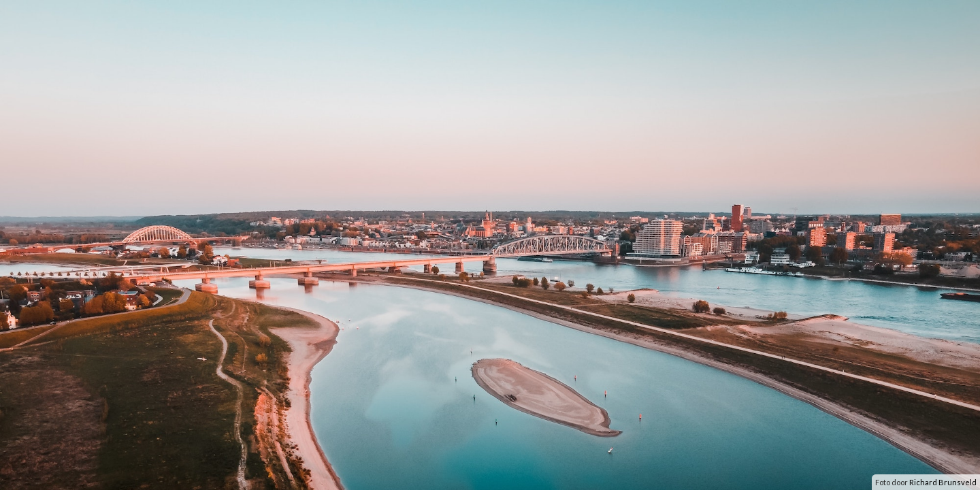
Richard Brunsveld (943, 482)
